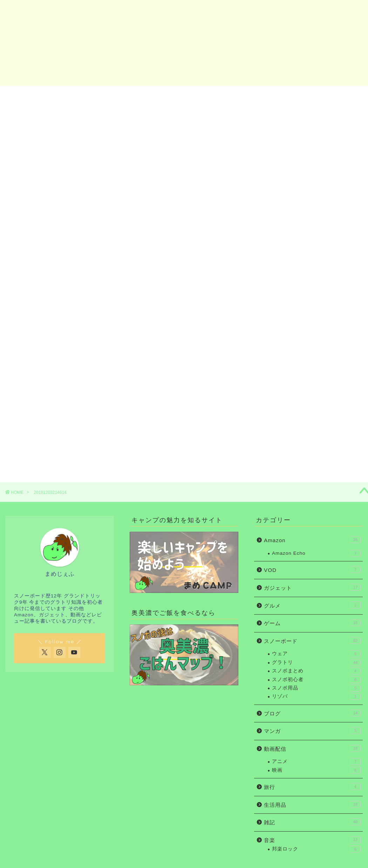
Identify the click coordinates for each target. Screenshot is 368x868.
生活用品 (312, 804)
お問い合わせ (332, 95)
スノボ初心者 (94, 95)
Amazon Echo (316, 553)
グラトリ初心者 (151, 95)
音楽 (312, 840)
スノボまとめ (316, 671)
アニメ (316, 762)
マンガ (312, 730)
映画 (316, 770)
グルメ (312, 605)
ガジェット (209, 95)
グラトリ (316, 663)
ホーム (36, 95)
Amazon (270, 95)
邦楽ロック (316, 849)
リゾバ (316, 696)
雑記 (312, 822)
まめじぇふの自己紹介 (303, 443)
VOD (312, 569)
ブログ (312, 713)
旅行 (312, 786)
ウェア (316, 654)
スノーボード (312, 640)
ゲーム (312, 623)
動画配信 (312, 748)
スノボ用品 (316, 688)
